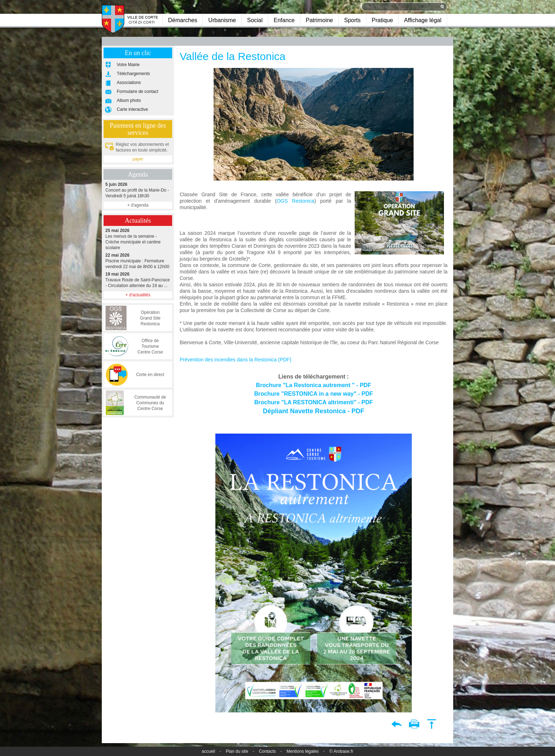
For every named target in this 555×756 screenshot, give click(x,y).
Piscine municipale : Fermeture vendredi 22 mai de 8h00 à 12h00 (138, 261)
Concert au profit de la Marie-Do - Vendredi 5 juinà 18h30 (138, 190)
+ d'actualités (138, 295)
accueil (208, 751)
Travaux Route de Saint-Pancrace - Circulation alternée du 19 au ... (138, 280)
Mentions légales (302, 751)
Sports (352, 20)
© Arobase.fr (341, 751)
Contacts (267, 751)
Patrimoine (319, 20)
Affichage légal (423, 20)
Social (255, 20)
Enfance (284, 20)
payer (138, 159)
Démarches (183, 20)
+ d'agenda (138, 205)
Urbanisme (222, 20)
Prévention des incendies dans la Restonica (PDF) (236, 360)
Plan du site (237, 751)
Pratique (382, 20)
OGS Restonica (296, 201)
